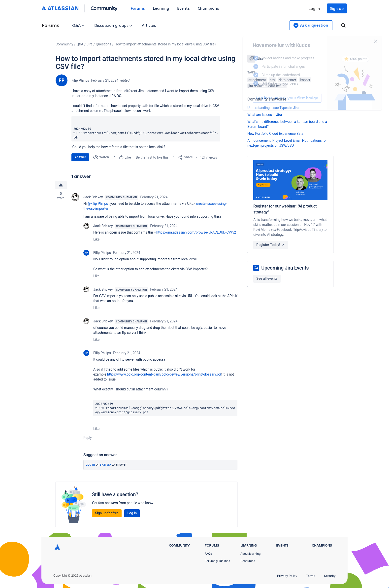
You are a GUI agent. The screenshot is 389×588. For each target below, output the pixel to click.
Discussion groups (113, 25)
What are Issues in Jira (265, 115)
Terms (311, 576)
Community (104, 8)
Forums (138, 8)
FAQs (208, 554)
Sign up (337, 8)
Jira (90, 44)
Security (330, 576)
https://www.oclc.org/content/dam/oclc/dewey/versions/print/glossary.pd (164, 374)
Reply (88, 438)
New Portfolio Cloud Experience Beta (275, 134)
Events (183, 8)
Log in (314, 8)
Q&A (78, 25)
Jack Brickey (93, 197)
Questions (103, 44)
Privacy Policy (287, 576)
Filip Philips (80, 80)
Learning (161, 8)
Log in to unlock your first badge (253, 98)
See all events (267, 278)
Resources (248, 561)
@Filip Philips (98, 204)
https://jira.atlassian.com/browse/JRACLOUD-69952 (196, 232)
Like (96, 239)
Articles (149, 25)
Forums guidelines (217, 561)
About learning (250, 554)
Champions (208, 8)
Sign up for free (107, 513)
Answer (80, 157)
